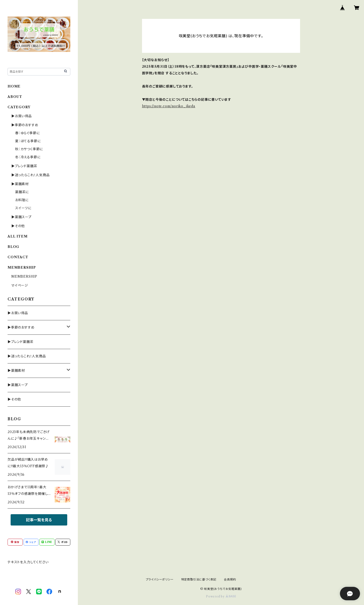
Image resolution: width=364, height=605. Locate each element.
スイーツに (23, 208)
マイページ (20, 285)
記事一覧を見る (39, 520)
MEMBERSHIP (24, 276)
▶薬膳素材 (20, 184)
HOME (14, 86)
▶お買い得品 (22, 116)
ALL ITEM (17, 236)
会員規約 (230, 579)
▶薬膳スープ (21, 217)
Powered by (221, 596)
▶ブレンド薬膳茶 (24, 166)
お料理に (22, 200)
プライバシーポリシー (160, 579)
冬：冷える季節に (28, 157)
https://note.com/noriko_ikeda (169, 106)
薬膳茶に (22, 192)
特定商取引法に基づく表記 (199, 579)
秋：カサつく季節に (29, 149)
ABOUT (15, 97)
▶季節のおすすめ (25, 125)
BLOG (13, 247)
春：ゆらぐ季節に (27, 133)
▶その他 (18, 226)
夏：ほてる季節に (28, 141)
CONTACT (18, 257)
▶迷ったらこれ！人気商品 (31, 175)
